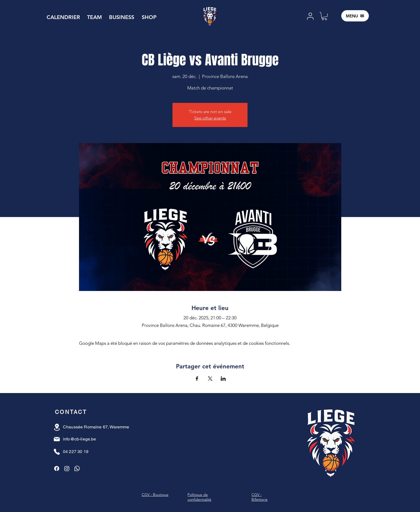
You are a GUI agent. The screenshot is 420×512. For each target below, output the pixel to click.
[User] (310, 16)
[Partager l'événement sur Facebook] (197, 379)
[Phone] (57, 452)
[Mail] (57, 439)
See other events (210, 118)
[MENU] (355, 16)
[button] (324, 16)
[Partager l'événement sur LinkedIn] (223, 379)
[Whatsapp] (77, 468)
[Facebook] (57, 468)
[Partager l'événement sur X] (210, 379)
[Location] (57, 427)
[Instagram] (67, 468)
